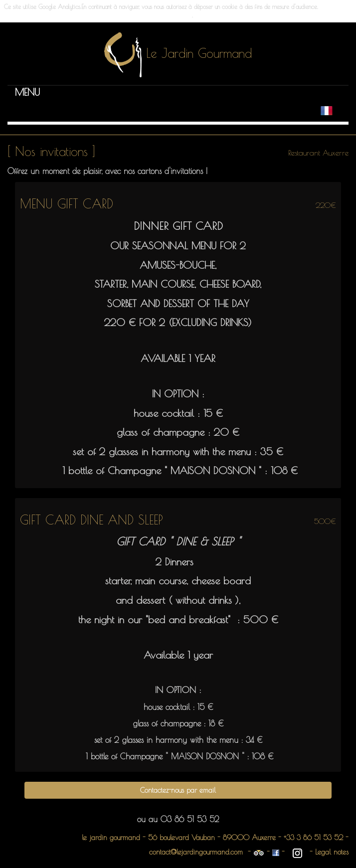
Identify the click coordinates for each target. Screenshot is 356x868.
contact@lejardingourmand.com (196, 852)
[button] (27, 92)
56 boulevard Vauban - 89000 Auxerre (213, 837)
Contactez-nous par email (178, 790)
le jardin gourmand (112, 837)
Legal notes (332, 852)
